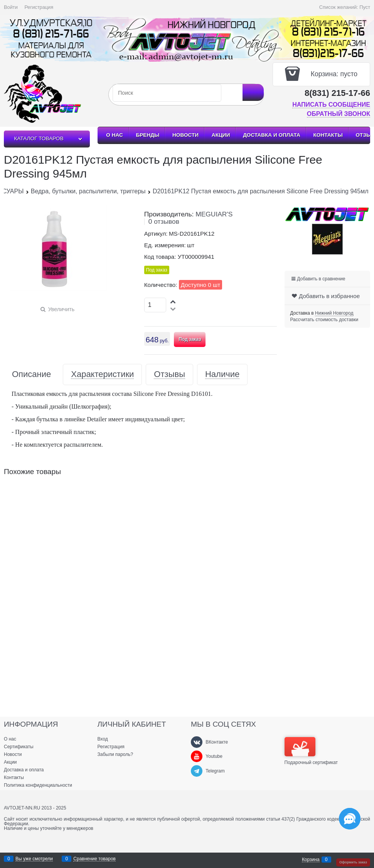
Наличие (222, 375)
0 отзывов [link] (164, 221)
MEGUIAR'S (214, 214)
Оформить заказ (353, 862)
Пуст (365, 7)
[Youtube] (197, 756)
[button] (174, 301)
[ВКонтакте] (197, 742)
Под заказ (190, 339)
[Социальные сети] (350, 819)
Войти (11, 7)
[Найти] (253, 92)
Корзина (311, 860)
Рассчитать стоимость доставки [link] (324, 320)
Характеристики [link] (102, 375)
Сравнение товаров (94, 859)
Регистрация (39, 7)
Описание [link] (31, 375)
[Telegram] (197, 771)
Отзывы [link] (169, 375)
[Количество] (155, 305)
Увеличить (61, 309)
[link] (334, 313)
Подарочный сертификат (311, 751)
